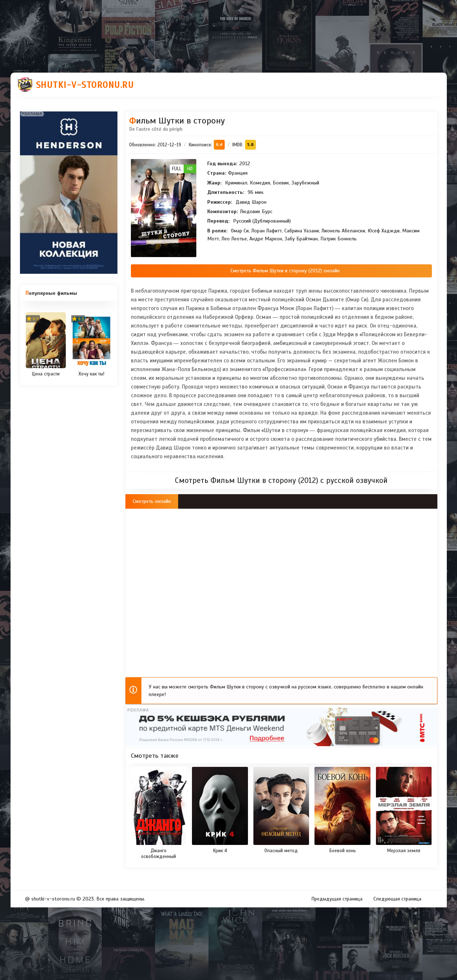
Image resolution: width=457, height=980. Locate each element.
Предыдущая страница (337, 899)
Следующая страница (397, 899)
